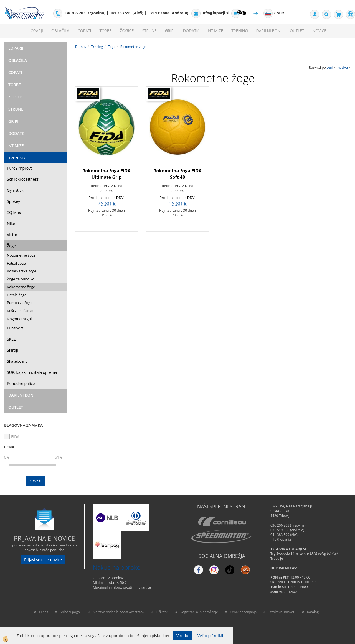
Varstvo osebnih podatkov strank (119, 612)
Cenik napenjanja (243, 612)
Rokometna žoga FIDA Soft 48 (177, 174)
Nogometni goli (20, 319)
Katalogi (313, 612)
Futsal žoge (16, 263)
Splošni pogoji (71, 612)
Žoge (11, 246)
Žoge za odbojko (21, 279)
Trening (239, 31)
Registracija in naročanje (199, 612)
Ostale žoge (17, 295)
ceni (331, 67)
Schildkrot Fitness (23, 179)
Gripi (170, 31)
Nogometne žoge (21, 255)
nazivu (344, 67)
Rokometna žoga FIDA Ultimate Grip (106, 174)
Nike (11, 223)
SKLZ (11, 339)
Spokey (13, 201)
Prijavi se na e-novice (43, 560)
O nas (44, 612)
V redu (182, 636)
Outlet (297, 31)
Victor (12, 235)
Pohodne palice (21, 383)
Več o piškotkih (211, 636)
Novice (319, 31)
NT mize (215, 31)
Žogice (127, 31)
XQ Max (14, 212)
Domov (81, 47)
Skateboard (17, 361)
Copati (84, 31)
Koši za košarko (20, 311)
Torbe (106, 31)
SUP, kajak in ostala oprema (32, 372)
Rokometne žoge (21, 287)
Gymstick (15, 190)
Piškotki (162, 612)
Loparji (36, 31)
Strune (149, 31)
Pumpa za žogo (20, 303)
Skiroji (12, 350)
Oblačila (60, 31)
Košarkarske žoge (22, 271)
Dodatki (191, 31)
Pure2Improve (20, 168)
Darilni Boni (269, 31)
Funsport (15, 328)
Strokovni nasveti (282, 612)
